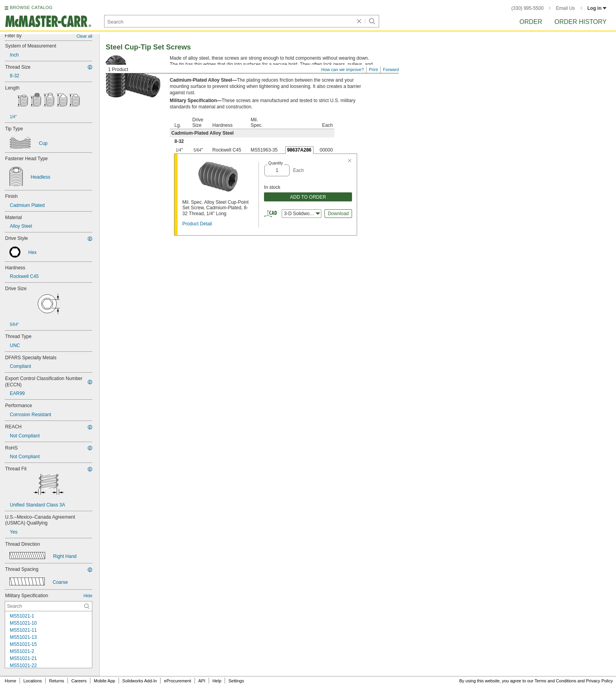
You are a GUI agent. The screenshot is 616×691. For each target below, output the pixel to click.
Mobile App (104, 681)
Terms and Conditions (555, 681)
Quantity (276, 163)
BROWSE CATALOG (31, 7)
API (202, 681)
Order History (580, 22)
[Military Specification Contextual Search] (49, 606)
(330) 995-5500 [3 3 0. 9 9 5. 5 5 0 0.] (528, 8)
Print (373, 69)
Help (217, 681)
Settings (236, 681)
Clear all (84, 36)
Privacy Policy (599, 681)
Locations (33, 681)
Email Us (565, 8)
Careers (79, 681)
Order (531, 22)
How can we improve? (343, 69)
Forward (391, 69)
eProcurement (178, 681)
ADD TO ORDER (308, 197)
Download (338, 214)
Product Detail (197, 224)
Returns (57, 681)
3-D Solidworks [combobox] (302, 214)
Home (10, 681)
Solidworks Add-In (139, 681)
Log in (597, 8)
